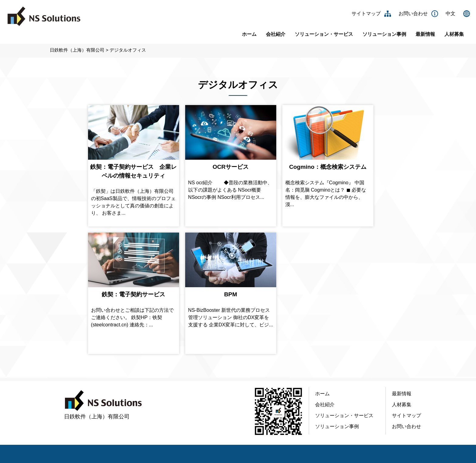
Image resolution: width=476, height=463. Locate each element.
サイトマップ (366, 14)
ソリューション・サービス (324, 34)
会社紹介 (276, 34)
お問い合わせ (413, 14)
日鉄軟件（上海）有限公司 (77, 50)
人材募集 (454, 34)
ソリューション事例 (384, 34)
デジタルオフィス (128, 50)
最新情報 (425, 34)
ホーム (249, 34)
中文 (450, 14)
